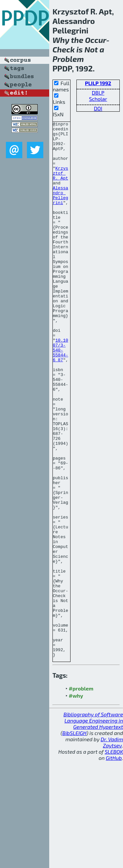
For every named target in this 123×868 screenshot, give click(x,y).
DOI (98, 108)
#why (76, 803)
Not (91, 49)
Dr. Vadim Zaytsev (112, 849)
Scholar (98, 99)
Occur (96, 40)
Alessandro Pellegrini (61, 210)
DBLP (98, 93)
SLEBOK (114, 859)
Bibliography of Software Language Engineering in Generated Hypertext (93, 828)
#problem (81, 795)
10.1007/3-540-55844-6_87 (61, 396)
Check (64, 49)
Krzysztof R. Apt (61, 184)
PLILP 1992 (98, 83)
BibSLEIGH (74, 840)
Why (61, 40)
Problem (68, 59)
